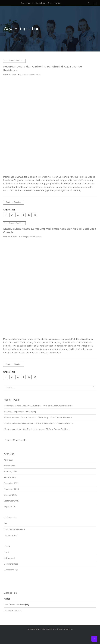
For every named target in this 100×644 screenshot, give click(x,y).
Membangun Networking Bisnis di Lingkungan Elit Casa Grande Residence (37, 429)
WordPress (69, 629)
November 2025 (11, 489)
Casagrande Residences (31, 74)
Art (5, 523)
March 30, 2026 (10, 74)
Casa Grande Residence (14, 61)
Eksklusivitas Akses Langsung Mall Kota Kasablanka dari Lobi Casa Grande (50, 231)
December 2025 (11, 483)
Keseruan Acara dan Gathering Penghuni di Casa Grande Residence (43, 68)
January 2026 (10, 477)
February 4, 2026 (10, 237)
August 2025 (10, 507)
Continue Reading (13, 202)
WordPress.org (11, 570)
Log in (7, 552)
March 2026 (9, 466)
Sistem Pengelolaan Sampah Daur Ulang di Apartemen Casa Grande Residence (38, 423)
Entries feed (9, 558)
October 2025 (10, 495)
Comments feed (11, 564)
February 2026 (10, 471)
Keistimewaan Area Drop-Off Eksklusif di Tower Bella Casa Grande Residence (39, 406)
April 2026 (9, 460)
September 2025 (11, 501)
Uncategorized (11, 535)
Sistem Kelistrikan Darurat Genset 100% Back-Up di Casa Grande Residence (38, 417)
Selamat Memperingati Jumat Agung (20, 411)
